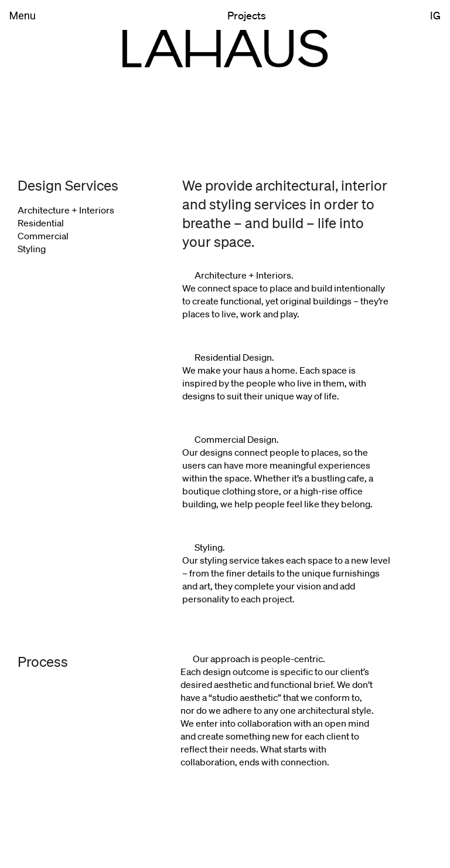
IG (435, 15)
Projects (247, 15)
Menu (23, 16)
